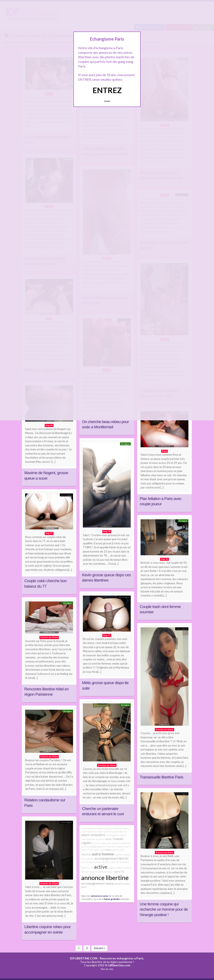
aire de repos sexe (102, 843)
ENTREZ (107, 90)
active (101, 867)
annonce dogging (90, 846)
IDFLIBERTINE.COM (84, 958)
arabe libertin (120, 832)
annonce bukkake (121, 843)
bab (108, 850)
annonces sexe (100, 896)
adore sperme (104, 832)
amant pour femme (91, 862)
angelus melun (122, 854)
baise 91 (119, 872)
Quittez (107, 101)
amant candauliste (93, 835)
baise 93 (104, 846)
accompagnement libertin (112, 858)
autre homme (103, 854)
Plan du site (107, 969)
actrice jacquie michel (109, 828)
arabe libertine (89, 828)
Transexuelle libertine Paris (162, 777)
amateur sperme (110, 862)
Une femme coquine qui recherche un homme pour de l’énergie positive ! (164, 909)
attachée (86, 854)
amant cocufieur (97, 839)
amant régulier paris (119, 846)
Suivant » (99, 948)
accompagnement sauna (97, 883)
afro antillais (88, 859)
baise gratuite (112, 899)
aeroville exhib (98, 850)
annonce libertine (105, 878)
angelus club (117, 850)
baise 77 (85, 850)
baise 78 (110, 839)
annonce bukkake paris (102, 872)
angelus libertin (116, 868)
